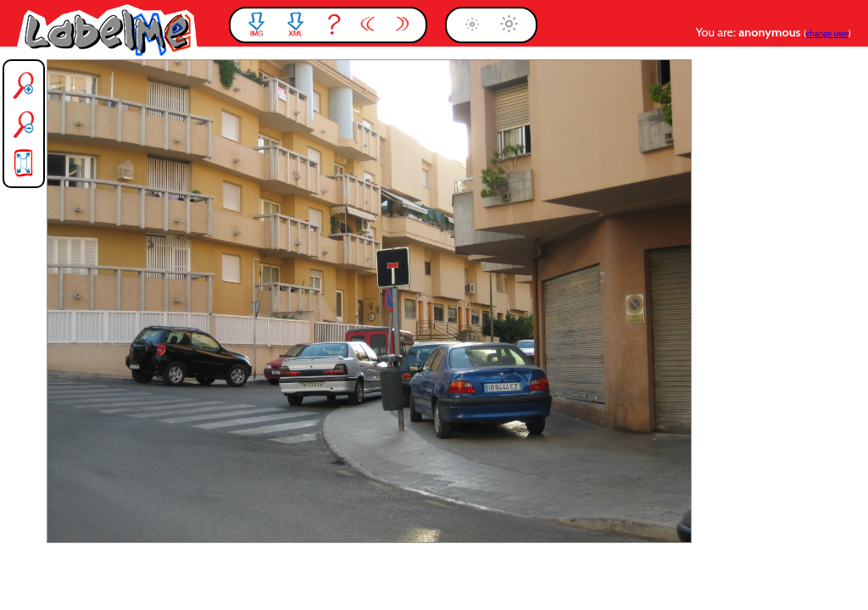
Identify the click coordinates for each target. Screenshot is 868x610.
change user (827, 33)
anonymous (771, 32)
